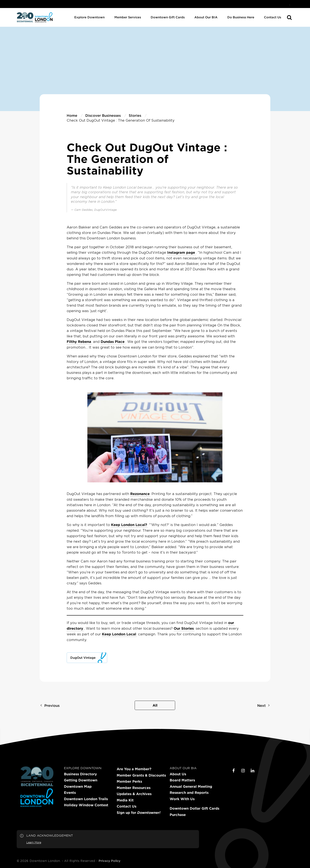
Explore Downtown (89, 17)
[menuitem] (290, 4)
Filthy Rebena (79, 341)
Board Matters (182, 780)
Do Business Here (241, 17)
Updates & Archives (134, 794)
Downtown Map (78, 786)
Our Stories (184, 628)
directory (75, 628)
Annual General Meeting (191, 786)
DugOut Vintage (83, 658)
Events (70, 793)
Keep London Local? (129, 525)
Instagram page (181, 252)
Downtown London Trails (86, 799)
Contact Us (273, 17)
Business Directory (80, 774)
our (231, 622)
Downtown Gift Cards (168, 17)
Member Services (128, 17)
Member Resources (134, 788)
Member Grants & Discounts (141, 775)
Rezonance (140, 494)
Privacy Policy (110, 861)
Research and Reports (189, 793)
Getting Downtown (81, 780)
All (155, 705)
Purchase (178, 815)
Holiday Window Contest (86, 805)
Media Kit (125, 800)
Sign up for (139, 813)
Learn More (34, 842)
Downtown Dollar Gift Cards (194, 808)
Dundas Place (113, 341)
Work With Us (182, 799)
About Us (178, 774)
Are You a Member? (134, 769)
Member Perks (129, 781)
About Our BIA (206, 17)
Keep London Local (119, 634)
